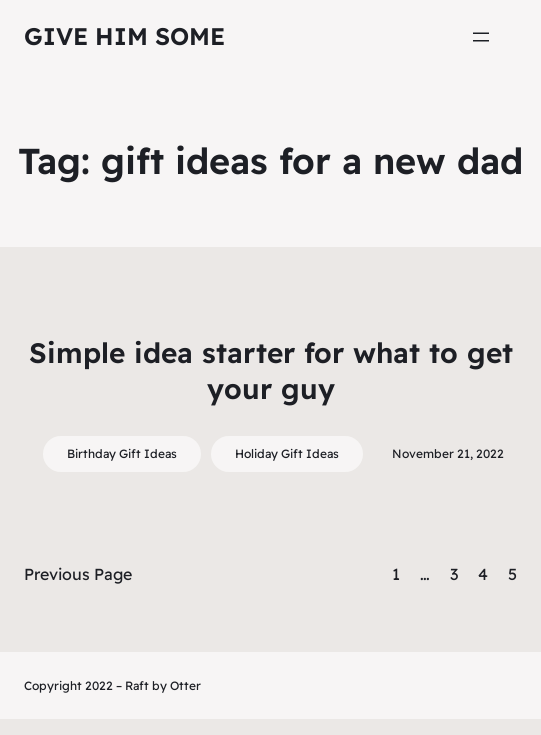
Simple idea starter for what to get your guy (271, 370)
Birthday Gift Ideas (122, 453)
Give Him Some (124, 36)
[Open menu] (481, 37)
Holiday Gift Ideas (287, 453)
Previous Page (78, 574)
